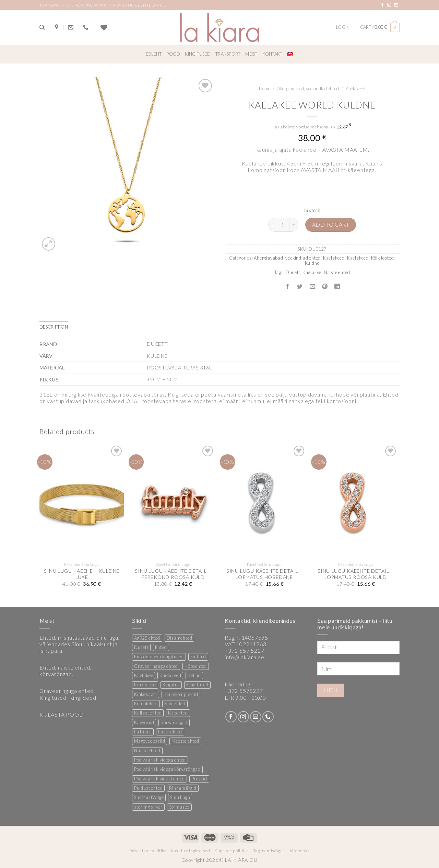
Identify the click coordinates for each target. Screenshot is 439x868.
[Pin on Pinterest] (325, 287)
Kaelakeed (355, 89)
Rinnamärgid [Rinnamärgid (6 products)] (183, 788)
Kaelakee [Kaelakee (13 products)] (144, 675)
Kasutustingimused (190, 851)
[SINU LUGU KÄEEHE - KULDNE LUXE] (82, 501)
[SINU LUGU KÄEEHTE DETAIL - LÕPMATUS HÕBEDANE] (264, 501)
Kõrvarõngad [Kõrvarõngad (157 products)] (174, 722)
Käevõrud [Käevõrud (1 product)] (144, 722)
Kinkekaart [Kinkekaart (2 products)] (146, 694)
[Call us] (268, 717)
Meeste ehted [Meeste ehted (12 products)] (185, 741)
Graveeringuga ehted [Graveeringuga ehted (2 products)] (156, 666)
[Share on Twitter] (300, 287)
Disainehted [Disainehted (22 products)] (180, 638)
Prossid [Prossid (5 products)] (199, 779)
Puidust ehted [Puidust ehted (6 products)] (148, 788)
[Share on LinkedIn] (337, 287)
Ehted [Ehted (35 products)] (161, 647)
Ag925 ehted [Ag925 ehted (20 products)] (147, 638)
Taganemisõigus (269, 851)
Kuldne (312, 263)
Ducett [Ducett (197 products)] (141, 647)
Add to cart (331, 224)
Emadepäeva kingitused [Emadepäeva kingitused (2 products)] (159, 656)
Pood (173, 54)
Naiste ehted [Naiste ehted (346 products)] (147, 751)
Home (265, 89)
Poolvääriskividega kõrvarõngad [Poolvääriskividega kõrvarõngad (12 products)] (167, 769)
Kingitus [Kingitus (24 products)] (171, 685)
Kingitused (198, 54)
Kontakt (272, 54)
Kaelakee (312, 272)
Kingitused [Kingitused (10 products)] (197, 685)
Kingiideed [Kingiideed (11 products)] (145, 685)
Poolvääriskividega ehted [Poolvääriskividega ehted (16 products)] (160, 760)
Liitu (331, 690)
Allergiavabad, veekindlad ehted (308, 89)
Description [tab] (54, 327)
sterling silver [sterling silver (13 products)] (148, 807)
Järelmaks (299, 851)
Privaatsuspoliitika (148, 851)
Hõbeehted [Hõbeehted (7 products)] (196, 666)
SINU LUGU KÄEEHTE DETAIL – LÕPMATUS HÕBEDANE (264, 574)
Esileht (154, 54)
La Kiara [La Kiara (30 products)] (143, 732)
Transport (228, 54)
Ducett (293, 272)
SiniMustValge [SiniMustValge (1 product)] (149, 797)
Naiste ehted (337, 272)
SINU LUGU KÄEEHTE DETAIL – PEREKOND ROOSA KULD (173, 574)
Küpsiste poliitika (232, 851)
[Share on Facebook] (288, 287)
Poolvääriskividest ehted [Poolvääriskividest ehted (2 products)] (159, 779)
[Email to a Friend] (312, 287)
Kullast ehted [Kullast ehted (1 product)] (148, 713)
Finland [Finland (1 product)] (198, 656)
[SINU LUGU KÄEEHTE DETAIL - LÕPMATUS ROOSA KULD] (356, 501)
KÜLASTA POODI (63, 714)
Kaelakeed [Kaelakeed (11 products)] (170, 675)
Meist (251, 54)
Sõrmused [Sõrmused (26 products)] (179, 807)
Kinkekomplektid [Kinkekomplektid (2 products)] (181, 694)
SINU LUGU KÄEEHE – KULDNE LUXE (82, 574)
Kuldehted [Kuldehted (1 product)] (175, 704)
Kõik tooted (383, 258)
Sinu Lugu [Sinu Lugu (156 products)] (180, 797)
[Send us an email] (396, 5)
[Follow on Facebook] (383, 5)
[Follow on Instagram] (389, 5)
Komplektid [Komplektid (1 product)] (146, 704)
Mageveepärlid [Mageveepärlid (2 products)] (150, 741)
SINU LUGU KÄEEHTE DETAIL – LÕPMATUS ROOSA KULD (356, 574)
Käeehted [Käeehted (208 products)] (178, 713)
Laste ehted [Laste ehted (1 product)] (170, 732)
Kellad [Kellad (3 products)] (194, 675)
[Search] (42, 27)
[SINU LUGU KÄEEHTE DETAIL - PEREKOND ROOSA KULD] (173, 501)
